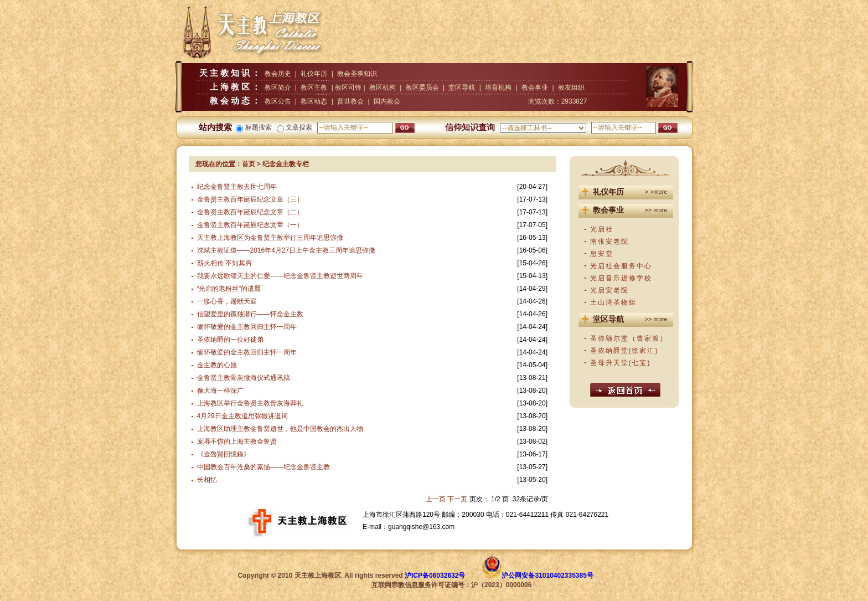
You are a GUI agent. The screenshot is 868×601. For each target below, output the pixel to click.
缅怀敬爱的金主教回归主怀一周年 (247, 327)
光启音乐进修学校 (621, 278)
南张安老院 (609, 242)
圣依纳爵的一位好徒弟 (230, 340)
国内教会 (387, 101)
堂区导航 (462, 88)
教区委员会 (422, 88)
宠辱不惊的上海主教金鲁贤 (237, 441)
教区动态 (314, 101)
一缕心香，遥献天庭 (227, 301)
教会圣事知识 (357, 74)
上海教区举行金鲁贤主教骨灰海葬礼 (250, 403)
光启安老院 (609, 290)
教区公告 (278, 101)
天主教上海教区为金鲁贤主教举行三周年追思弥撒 (270, 238)
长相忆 (207, 480)
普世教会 (350, 101)
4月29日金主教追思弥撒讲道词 (242, 416)
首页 (249, 164)
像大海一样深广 (220, 391)
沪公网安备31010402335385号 (547, 576)
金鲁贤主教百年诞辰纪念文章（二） (250, 212)
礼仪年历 (314, 74)
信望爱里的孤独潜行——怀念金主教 (250, 314)
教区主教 (314, 88)
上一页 (436, 499)
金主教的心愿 (217, 365)
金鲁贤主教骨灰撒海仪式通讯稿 (244, 378)
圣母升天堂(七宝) (621, 363)
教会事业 (535, 88)
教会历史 (278, 74)
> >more (656, 192)
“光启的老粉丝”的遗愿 (229, 289)
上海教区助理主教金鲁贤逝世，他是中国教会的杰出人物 (280, 429)
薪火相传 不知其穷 (224, 263)
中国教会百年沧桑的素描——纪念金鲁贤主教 (263, 467)
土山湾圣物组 (613, 302)
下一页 (457, 499)
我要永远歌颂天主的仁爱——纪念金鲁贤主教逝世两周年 (280, 276)
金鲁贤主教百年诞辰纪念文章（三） (250, 199)
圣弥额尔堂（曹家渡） (629, 338)
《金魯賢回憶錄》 (224, 454)
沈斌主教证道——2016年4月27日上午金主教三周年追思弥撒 (286, 250)
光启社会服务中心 (621, 266)
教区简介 (278, 88)
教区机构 (383, 88)
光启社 (602, 229)
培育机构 (498, 88)
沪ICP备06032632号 (435, 576)
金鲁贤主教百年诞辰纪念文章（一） (250, 225)
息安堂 (602, 254)
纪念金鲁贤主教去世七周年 (237, 187)
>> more (656, 210)
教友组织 (571, 88)
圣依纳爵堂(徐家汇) (624, 351)
